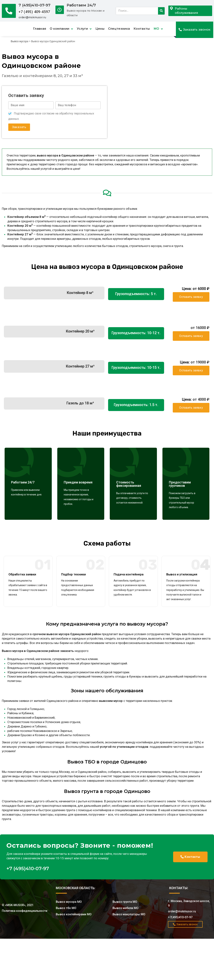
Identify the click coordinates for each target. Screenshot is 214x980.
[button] (194, 30)
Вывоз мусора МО (69, 902)
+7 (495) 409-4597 (34, 12)
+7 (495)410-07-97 (28, 868)
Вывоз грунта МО (125, 902)
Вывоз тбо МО (66, 908)
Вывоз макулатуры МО (129, 914)
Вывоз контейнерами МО (74, 914)
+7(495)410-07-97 (180, 917)
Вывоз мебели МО (126, 908)
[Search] (161, 11)
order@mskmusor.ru (32, 17)
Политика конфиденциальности (25, 911)
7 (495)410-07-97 (35, 5)
